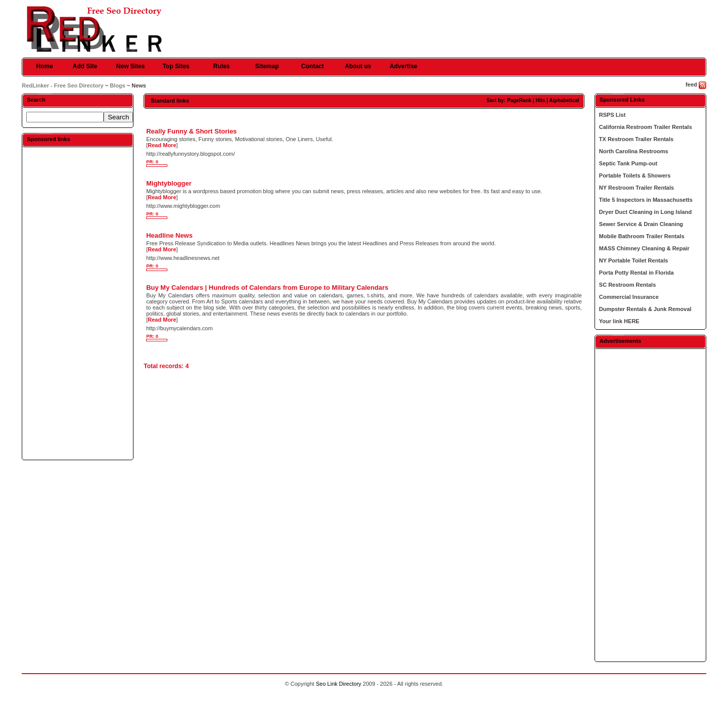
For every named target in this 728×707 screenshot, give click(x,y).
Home (45, 66)
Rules (222, 66)
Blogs (118, 85)
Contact (313, 66)
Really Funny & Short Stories (191, 131)
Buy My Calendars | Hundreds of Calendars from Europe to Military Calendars (267, 288)
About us (358, 66)
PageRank (519, 100)
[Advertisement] (78, 303)
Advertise (404, 66)
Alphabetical (564, 100)
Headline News (169, 235)
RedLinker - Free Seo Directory (62, 85)
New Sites (131, 66)
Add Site (85, 66)
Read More (162, 145)
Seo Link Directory (339, 684)
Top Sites (176, 66)
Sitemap (267, 66)
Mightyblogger (169, 183)
